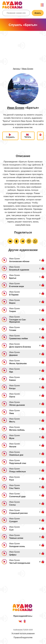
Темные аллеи (16, 538)
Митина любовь (17, 430)
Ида (11, 372)
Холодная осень (17, 546)
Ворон (12, 303)
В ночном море (17, 286)
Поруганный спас (18, 463)
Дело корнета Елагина (20, 347)
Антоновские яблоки (19, 261)
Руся (11, 480)
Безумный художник (19, 270)
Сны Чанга (14, 488)
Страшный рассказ (18, 513)
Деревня (13, 355)
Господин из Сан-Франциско (18, 321)
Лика (12, 413)
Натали (13, 447)
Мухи (12, 438)
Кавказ (13, 380)
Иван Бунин (27, 69)
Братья (13, 278)
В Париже (14, 295)
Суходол (13, 521)
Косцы (12, 388)
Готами (13, 330)
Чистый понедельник (20, 563)
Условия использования (23, 634)
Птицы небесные (17, 472)
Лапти (12, 397)
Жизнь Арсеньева (18, 363)
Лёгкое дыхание (17, 405)
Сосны (12, 505)
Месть (12, 422)
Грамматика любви (19, 339)
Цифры (13, 555)
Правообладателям (23, 637)
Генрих (13, 311)
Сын (11, 530)
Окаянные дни (16, 455)
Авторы (16, 69)
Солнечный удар (17, 496)
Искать (38, 13)
